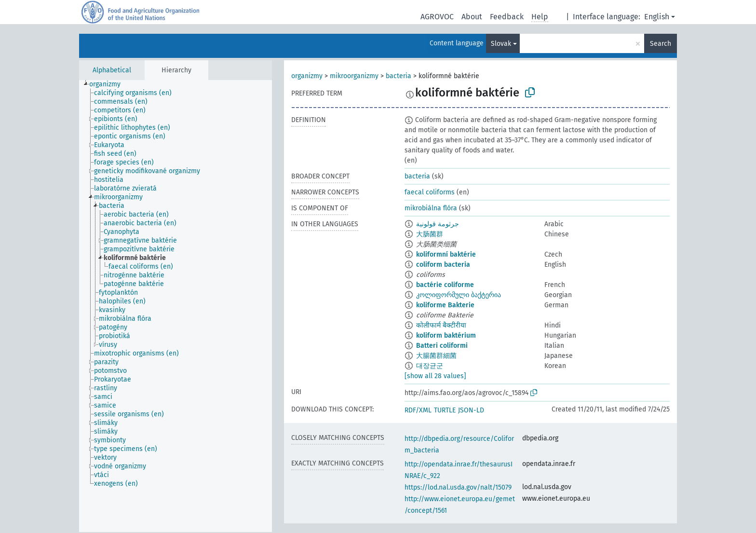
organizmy (307, 76)
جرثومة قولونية (438, 224)
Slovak (501, 44)
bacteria (398, 76)
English (657, 17)
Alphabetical (112, 70)
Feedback (507, 17)
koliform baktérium (446, 335)
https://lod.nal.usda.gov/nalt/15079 (458, 487)
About (472, 17)
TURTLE (445, 410)
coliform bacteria (443, 265)
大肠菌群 (430, 234)
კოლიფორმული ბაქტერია (459, 295)
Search (661, 44)
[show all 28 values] (435, 376)
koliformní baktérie (446, 254)
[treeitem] (109, 84)
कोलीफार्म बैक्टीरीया (441, 325)
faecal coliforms (430, 192)
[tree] (175, 306)
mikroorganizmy (354, 76)
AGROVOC (437, 17)
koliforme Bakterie (445, 305)
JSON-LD (471, 410)
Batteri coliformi (442, 346)
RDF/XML (418, 410)
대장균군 (430, 366)
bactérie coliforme (445, 285)
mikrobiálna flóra (431, 208)
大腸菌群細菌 (436, 356)
